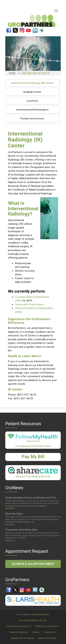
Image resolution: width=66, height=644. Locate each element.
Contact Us (50, 632)
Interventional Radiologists (32, 109)
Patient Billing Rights (47, 626)
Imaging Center (32, 92)
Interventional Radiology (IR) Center (32, 83)
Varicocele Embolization (29, 304)
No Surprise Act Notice (19, 626)
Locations (32, 101)
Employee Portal (47, 638)
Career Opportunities (22, 638)
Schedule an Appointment (33, 564)
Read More (10, 508)
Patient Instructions (32, 118)
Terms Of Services (18, 632)
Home (12, 73)
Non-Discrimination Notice (33, 621)
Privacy (36, 632)
